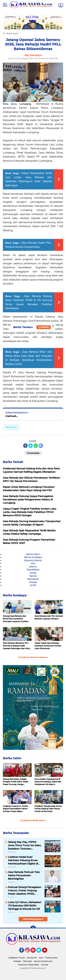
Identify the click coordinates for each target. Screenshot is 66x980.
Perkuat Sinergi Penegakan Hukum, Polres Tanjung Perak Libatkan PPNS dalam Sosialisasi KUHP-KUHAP (25, 891)
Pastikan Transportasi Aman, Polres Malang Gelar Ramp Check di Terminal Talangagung (48, 809)
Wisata (33, 582)
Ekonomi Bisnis (33, 560)
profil (33, 585)
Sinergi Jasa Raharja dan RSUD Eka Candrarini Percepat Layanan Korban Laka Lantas (15, 619)
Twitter (40, 952)
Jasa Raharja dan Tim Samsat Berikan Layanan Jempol (49, 617)
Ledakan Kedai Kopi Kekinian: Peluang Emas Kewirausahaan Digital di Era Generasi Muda (23, 860)
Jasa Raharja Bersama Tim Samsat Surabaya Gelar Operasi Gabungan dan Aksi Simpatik (16, 646)
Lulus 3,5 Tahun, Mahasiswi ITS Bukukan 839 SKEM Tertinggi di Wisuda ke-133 (25, 906)
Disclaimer (32, 958)
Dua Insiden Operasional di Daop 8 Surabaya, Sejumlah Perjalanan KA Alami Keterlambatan (48, 782)
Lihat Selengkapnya (33, 919)
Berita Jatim (11, 427)
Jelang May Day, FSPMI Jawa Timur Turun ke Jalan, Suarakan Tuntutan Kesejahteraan (25, 845)
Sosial (33, 573)
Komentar (33, 453)
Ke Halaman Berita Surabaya (33, 657)
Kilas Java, (11, 104)
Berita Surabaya (33, 557)
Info (33, 563)
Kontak (45, 965)
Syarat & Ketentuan (43, 961)
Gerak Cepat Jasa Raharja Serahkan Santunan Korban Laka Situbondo (48, 646)
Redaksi (17, 961)
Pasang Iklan (52, 958)
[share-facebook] (25, 446)
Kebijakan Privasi (17, 958)
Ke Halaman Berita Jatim (33, 820)
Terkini (33, 576)
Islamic (33, 567)
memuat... (12, 416)
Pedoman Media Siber (29, 965)
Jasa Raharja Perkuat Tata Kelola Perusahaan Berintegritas (24, 875)
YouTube (47, 952)
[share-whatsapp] (36, 446)
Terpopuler (33, 579)
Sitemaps (27, 961)
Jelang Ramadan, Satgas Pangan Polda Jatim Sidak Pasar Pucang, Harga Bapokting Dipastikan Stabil (16, 782)
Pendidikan (33, 570)
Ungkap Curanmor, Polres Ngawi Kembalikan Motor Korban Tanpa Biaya (15, 809)
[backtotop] (33, 928)
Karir (41, 958)
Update (44, 327)
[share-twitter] (31, 446)
